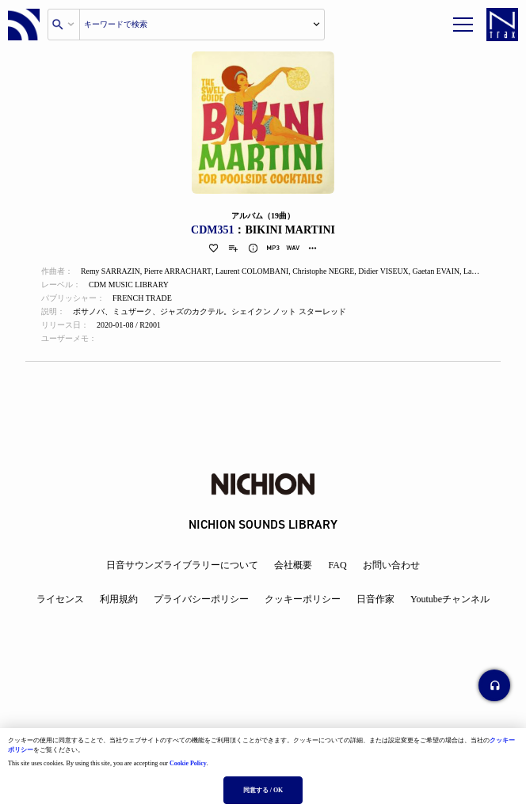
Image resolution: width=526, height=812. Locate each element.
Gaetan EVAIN (442, 272)
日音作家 (375, 599)
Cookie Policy (188, 763)
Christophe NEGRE (328, 272)
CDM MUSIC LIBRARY (130, 285)
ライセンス (60, 599)
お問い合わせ (391, 565)
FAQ (337, 565)
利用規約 (119, 599)
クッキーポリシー (303, 599)
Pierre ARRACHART (179, 272)
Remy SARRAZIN (111, 272)
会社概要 (293, 565)
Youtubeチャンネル (450, 599)
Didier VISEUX (389, 272)
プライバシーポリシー (201, 599)
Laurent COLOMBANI (255, 272)
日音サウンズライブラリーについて (182, 565)
